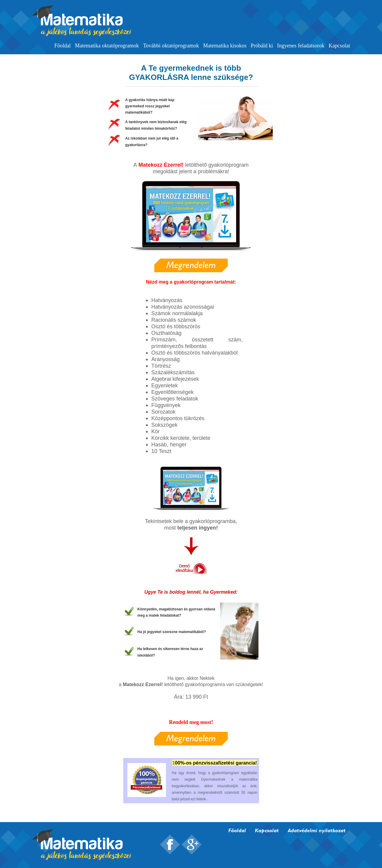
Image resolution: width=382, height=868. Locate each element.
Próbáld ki (262, 46)
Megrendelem (191, 265)
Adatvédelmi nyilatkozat (317, 830)
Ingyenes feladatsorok (301, 46)
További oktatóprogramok (171, 46)
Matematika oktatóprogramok (107, 46)
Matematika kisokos (225, 46)
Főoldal (63, 46)
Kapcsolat (339, 46)
